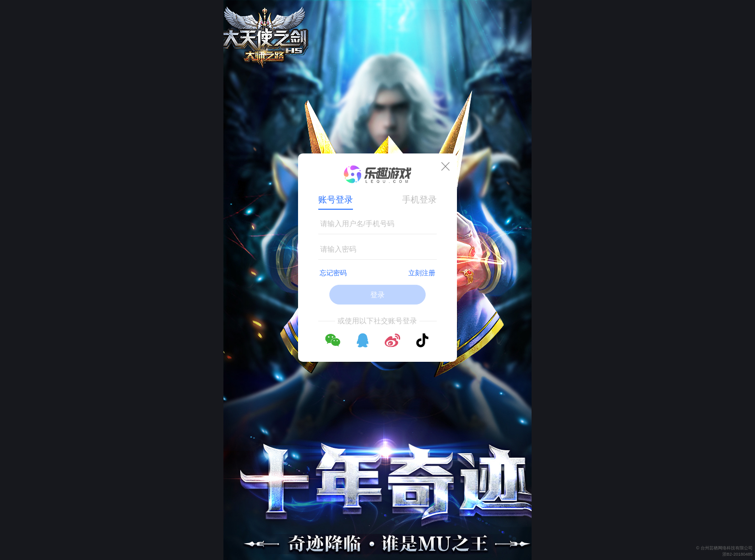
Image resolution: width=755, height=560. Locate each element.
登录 (377, 295)
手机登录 (419, 200)
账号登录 (336, 200)
